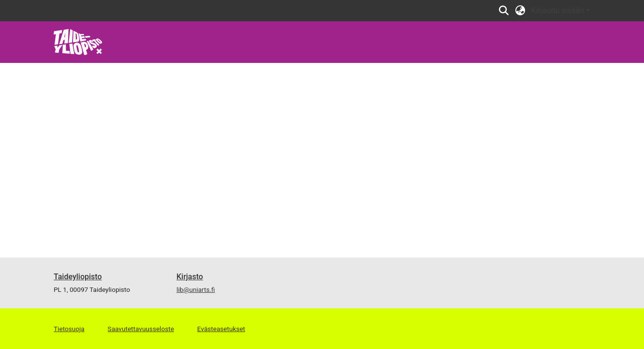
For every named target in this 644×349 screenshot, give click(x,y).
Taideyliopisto (78, 277)
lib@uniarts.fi (196, 289)
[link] (78, 41)
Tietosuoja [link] (69, 329)
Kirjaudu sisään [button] (559, 10)
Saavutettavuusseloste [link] (141, 329)
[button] (504, 11)
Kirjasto (190, 277)
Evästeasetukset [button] (221, 329)
